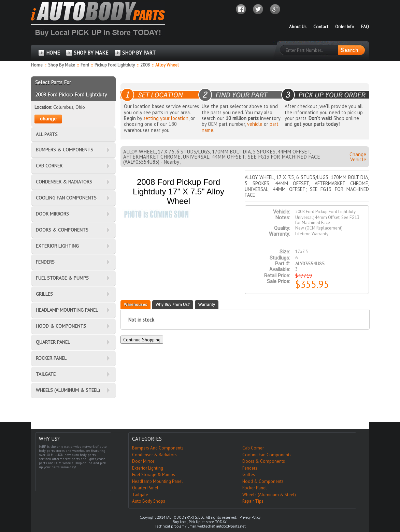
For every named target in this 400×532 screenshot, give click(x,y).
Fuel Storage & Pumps (154, 475)
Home (37, 65)
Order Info (345, 27)
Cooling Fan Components (267, 455)
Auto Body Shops (149, 501)
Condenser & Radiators (154, 455)
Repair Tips (253, 501)
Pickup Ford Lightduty (115, 65)
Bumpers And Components (158, 448)
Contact (321, 27)
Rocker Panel (255, 488)
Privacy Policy (250, 517)
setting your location (166, 118)
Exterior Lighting (148, 468)
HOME (53, 53)
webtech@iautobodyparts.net (222, 526)
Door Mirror (143, 461)
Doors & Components (264, 461)
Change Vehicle (358, 157)
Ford (85, 65)
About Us (298, 27)
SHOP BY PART (139, 53)
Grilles (249, 475)
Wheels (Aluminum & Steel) (269, 495)
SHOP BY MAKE (91, 53)
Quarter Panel (145, 488)
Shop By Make (62, 65)
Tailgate (140, 495)
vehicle (255, 124)
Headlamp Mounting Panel (158, 481)
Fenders (250, 468)
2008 (146, 65)
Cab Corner (253, 448)
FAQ (365, 27)
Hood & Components (263, 481)
